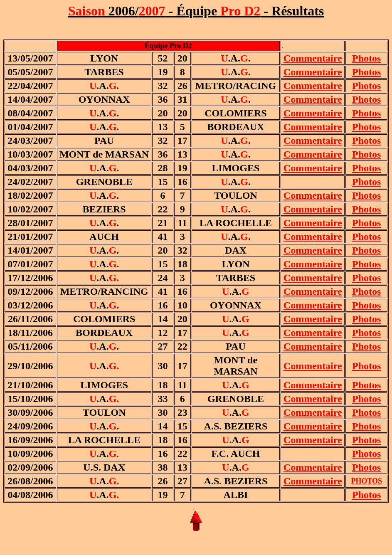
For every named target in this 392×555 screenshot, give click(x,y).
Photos (366, 182)
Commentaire (313, 58)
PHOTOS (366, 481)
